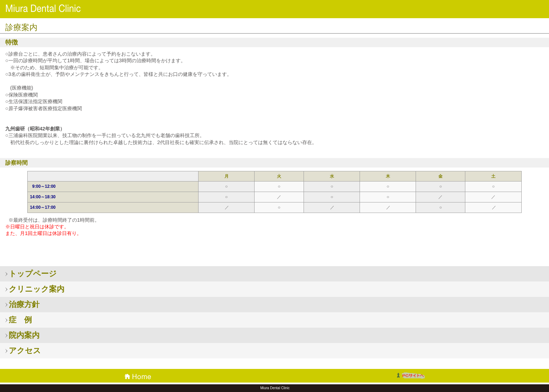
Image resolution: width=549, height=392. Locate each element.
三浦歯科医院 (56, 9)
